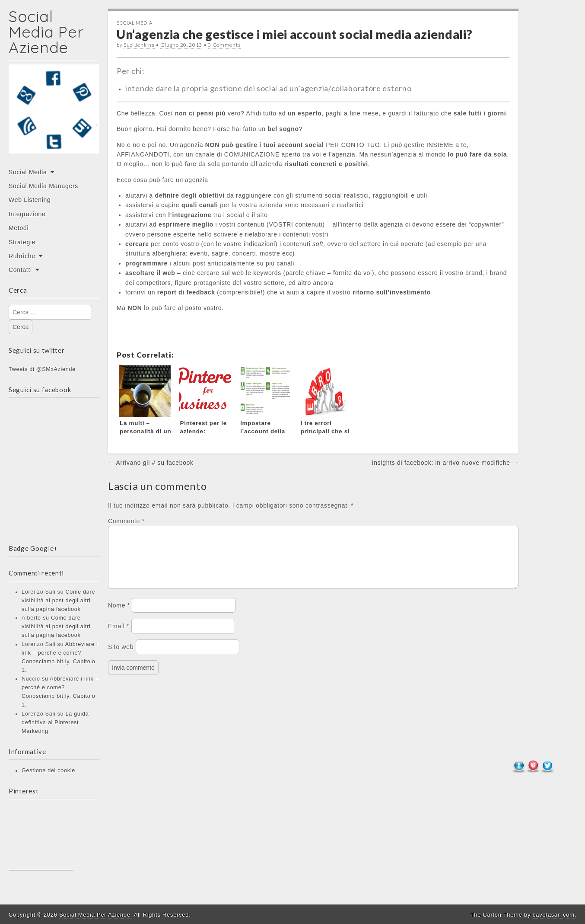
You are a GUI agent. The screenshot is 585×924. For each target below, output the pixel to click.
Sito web (121, 657)
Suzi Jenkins (139, 45)
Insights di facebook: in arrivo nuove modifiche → (445, 463)
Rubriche (22, 256)
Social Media (28, 172)
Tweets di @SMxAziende (42, 369)
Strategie (22, 242)
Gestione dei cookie (48, 771)
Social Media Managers (43, 186)
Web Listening (30, 200)
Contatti (20, 270)
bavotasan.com (553, 915)
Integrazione (27, 214)
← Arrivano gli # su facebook (151, 463)
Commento (126, 521)
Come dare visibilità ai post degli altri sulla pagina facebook (58, 601)
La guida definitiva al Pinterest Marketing (55, 723)
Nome (119, 616)
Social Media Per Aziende (46, 32)
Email (119, 636)
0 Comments (224, 45)
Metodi (19, 228)
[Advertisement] (41, 838)
